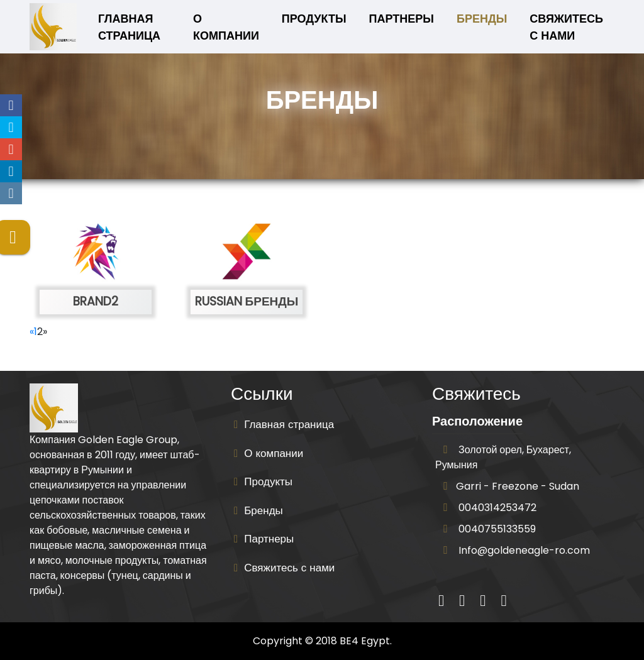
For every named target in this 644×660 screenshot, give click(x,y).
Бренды (482, 19)
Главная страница (137, 27)
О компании (226, 27)
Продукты (314, 19)
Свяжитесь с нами (566, 27)
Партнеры (402, 19)
